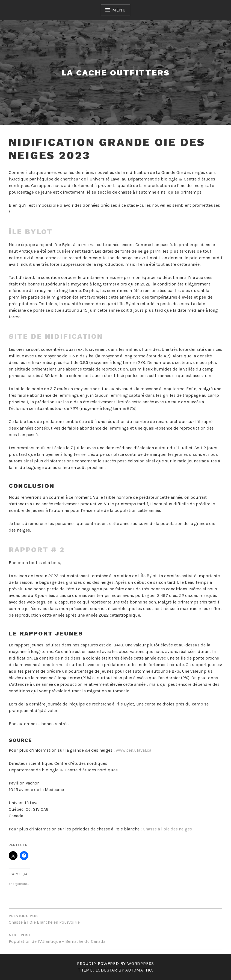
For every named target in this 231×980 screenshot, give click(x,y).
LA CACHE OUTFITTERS (116, 73)
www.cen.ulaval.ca (134, 750)
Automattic (139, 970)
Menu (119, 10)
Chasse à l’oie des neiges (167, 829)
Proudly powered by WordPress (115, 963)
